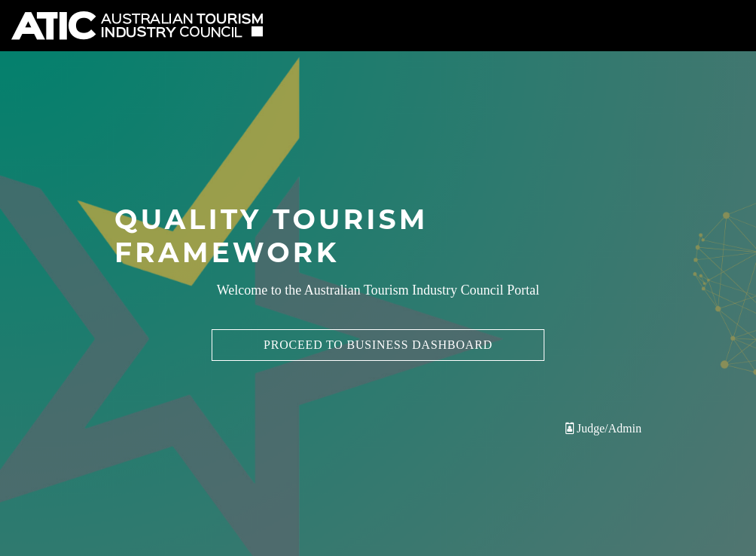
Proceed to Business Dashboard (378, 345)
